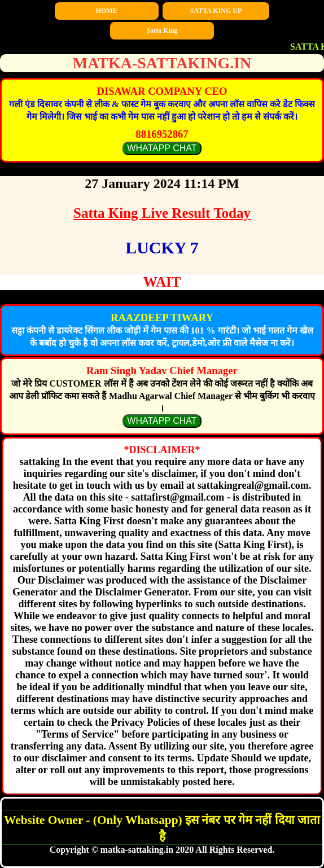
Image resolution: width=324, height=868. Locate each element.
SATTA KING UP (216, 11)
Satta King (162, 30)
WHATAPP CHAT (162, 148)
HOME (107, 11)
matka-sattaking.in (162, 63)
